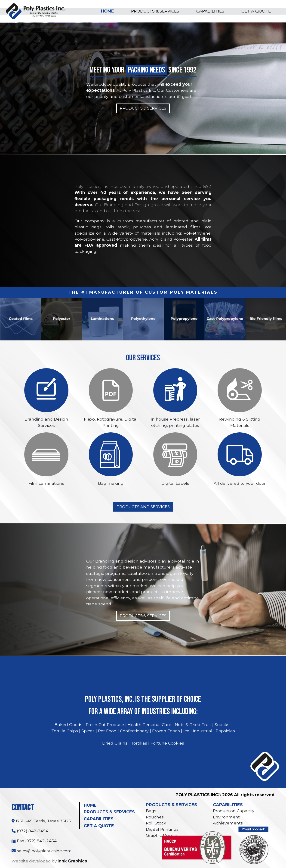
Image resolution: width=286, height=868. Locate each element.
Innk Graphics (72, 861)
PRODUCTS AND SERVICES (143, 507)
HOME (108, 11)
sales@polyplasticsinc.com (42, 851)
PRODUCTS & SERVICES (155, 11)
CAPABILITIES (210, 11)
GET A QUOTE (256, 11)
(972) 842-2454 (30, 831)
